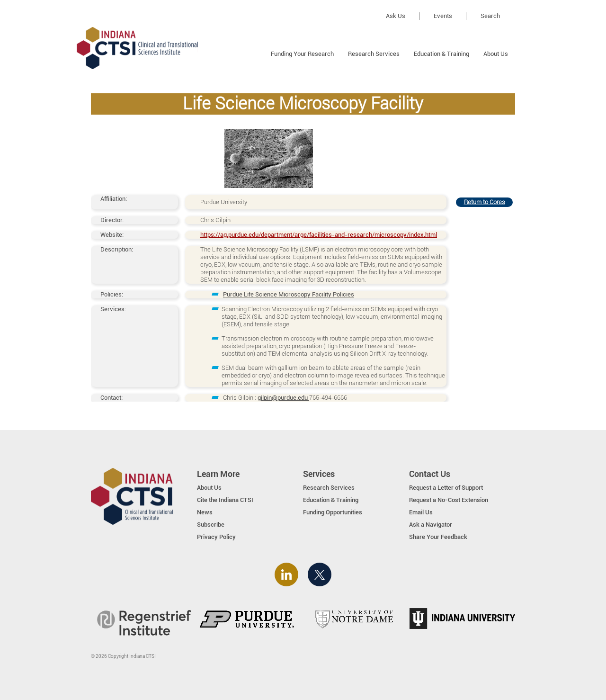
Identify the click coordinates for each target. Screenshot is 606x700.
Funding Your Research (302, 54)
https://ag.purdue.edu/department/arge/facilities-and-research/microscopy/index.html (319, 235)
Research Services (374, 54)
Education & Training (441, 54)
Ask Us (396, 16)
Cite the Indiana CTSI (225, 500)
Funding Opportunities (333, 512)
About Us (496, 54)
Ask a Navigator (431, 525)
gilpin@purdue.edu (283, 398)
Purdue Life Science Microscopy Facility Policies (289, 294)
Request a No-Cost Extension (449, 500)
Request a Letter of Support (446, 488)
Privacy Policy (216, 537)
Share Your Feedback (438, 537)
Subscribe (211, 525)
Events (443, 16)
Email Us (421, 512)
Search (490, 16)
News (205, 512)
